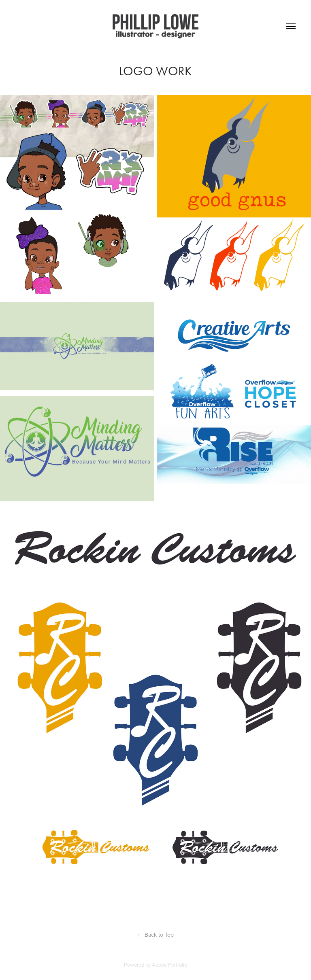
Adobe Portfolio (169, 965)
